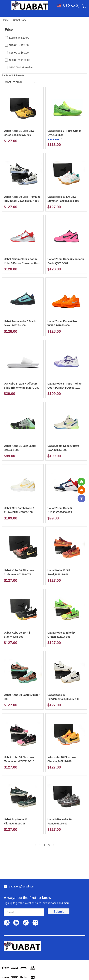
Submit (59, 912)
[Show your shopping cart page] (84, 6)
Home (5, 20)
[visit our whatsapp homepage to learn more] (35, 923)
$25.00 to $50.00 (19, 53)
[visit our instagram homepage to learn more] (7, 923)
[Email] (81, 490)
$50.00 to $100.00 (20, 60)
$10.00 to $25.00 (19, 45)
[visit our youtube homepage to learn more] (16, 923)
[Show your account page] (77, 6)
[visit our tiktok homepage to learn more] (26, 923)
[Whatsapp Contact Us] (81, 482)
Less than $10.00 (19, 38)
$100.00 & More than (21, 67)
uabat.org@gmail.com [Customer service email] (22, 887)
